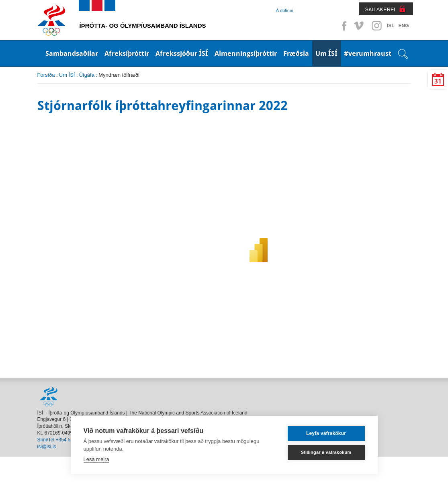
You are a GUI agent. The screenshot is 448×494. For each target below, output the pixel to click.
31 (438, 81)
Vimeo (360, 26)
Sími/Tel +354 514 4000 (63, 440)
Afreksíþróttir (127, 53)
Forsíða (46, 75)
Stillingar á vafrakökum (326, 452)
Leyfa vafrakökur (326, 433)
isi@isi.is (47, 447)
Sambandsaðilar (72, 53)
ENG (403, 26)
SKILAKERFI (380, 9)
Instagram (376, 26)
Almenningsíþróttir (246, 53)
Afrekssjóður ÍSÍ (182, 53)
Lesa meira (96, 459)
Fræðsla (296, 53)
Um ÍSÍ (326, 53)
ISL (391, 26)
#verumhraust (368, 53)
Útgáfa (87, 75)
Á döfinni (285, 10)
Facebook (343, 26)
